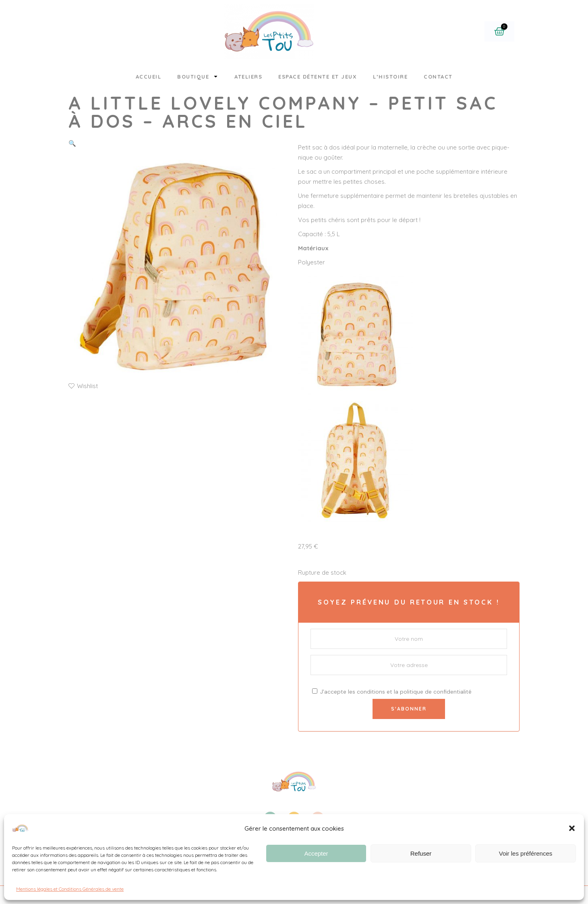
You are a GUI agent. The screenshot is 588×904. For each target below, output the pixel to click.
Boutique (198, 76)
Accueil (149, 77)
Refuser (421, 853)
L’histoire (390, 77)
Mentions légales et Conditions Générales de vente (70, 889)
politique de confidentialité (436, 692)
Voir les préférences (526, 853)
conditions (371, 692)
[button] (572, 828)
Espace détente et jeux (318, 77)
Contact (438, 77)
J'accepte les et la (392, 692)
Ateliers (248, 77)
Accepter (316, 853)
